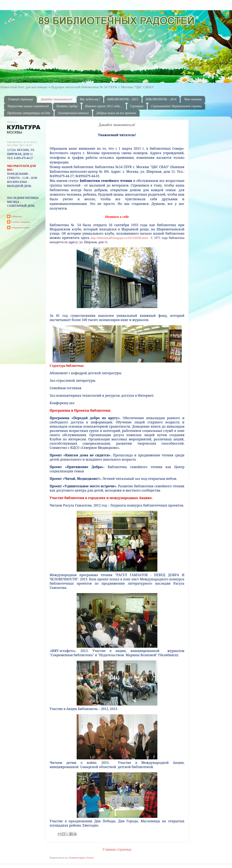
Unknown (16, 216)
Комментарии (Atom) (81, 858)
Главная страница (21, 99)
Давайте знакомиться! (57, 99)
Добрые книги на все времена (116, 113)
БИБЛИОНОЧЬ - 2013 (123, 99)
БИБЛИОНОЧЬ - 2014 (161, 99)
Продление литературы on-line (29, 113)
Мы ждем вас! (90, 99)
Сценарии (137, 106)
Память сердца (67, 106)
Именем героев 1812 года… (104, 106)
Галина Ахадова (20, 222)
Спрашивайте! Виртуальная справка (176, 106)
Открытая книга (20, 227)
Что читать (193, 99)
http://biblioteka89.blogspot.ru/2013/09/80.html (119, 238)
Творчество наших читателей (28, 106)
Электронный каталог (73, 113)
